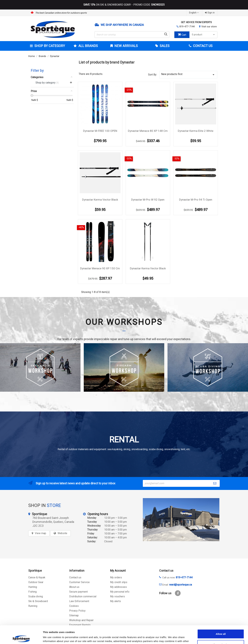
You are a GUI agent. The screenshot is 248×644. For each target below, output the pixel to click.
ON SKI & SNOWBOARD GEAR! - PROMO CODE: (124, 5)
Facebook (178, 593)
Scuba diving (36, 596)
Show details (172, 638)
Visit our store (209, 27)
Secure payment (78, 592)
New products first (188, 75)
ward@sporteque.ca (181, 585)
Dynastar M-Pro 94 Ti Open (196, 200)
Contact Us (202, 46)
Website (62, 533)
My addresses (118, 587)
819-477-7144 (187, 27)
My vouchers (117, 596)
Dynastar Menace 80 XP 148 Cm (148, 131)
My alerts (115, 601)
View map (40, 533)
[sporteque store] (181, 520)
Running (33, 606)
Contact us (75, 577)
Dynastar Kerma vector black (100, 200)
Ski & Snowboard (38, 601)
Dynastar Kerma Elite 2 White (196, 131)
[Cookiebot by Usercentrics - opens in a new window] (21, 638)
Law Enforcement (79, 601)
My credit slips (119, 582)
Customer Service (79, 582)
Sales (164, 46)
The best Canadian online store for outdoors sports (61, 13)
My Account (118, 571)
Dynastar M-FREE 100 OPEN (100, 131)
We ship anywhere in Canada (122, 25)
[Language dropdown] (194, 13)
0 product (204, 35)
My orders (116, 577)
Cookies (74, 606)
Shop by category (49, 46)
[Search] (132, 35)
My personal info (120, 592)
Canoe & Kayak (37, 577)
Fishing (32, 592)
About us (74, 587)
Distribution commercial (83, 596)
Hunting (33, 587)
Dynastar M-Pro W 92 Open (148, 200)
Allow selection (221, 627)
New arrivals (126, 46)
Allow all (221, 616)
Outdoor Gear (36, 582)
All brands (88, 46)
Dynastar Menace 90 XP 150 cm (100, 268)
